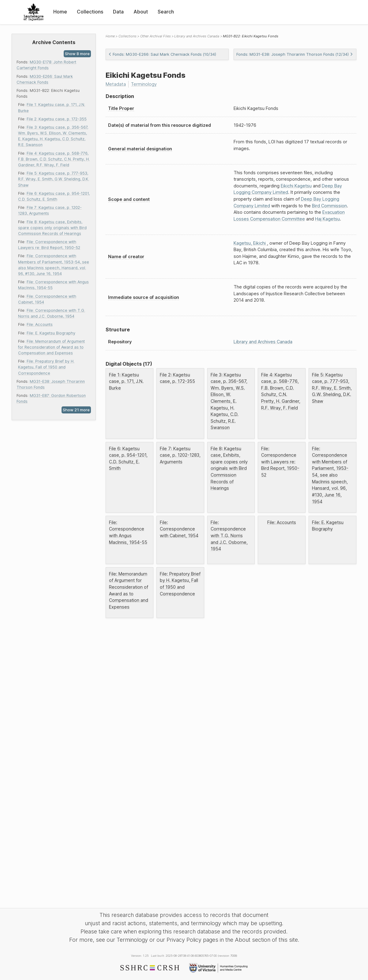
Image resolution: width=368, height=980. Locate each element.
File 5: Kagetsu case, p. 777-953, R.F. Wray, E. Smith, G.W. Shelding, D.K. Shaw (54, 179)
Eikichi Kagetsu (296, 186)
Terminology (144, 84)
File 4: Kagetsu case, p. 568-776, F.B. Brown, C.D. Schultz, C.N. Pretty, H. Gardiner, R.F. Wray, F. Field (54, 159)
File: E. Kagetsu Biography (51, 333)
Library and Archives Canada (197, 36)
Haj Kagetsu (327, 219)
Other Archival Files (156, 36)
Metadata (116, 84)
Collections (90, 12)
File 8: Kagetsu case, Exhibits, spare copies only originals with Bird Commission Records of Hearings (52, 228)
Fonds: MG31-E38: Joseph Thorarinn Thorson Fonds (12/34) (295, 54)
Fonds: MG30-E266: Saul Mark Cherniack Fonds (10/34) (162, 54)
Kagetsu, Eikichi (250, 243)
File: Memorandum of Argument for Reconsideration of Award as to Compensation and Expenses (51, 347)
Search (166, 12)
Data (118, 12)
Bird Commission (329, 206)
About (141, 12)
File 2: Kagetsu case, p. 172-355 (57, 119)
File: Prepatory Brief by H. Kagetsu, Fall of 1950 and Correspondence (46, 367)
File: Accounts (40, 324)
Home (60, 12)
